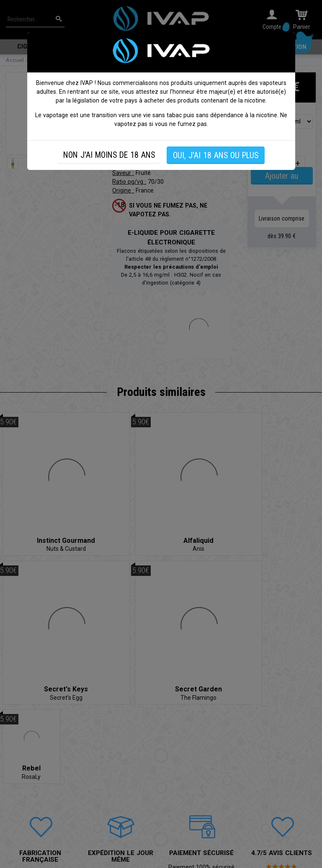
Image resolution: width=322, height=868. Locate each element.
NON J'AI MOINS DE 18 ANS (109, 155)
